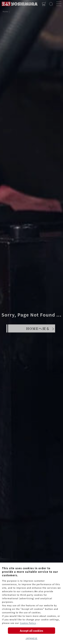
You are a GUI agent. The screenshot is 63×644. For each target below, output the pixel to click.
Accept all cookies (31, 631)
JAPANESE (32, 638)
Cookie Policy (28, 623)
